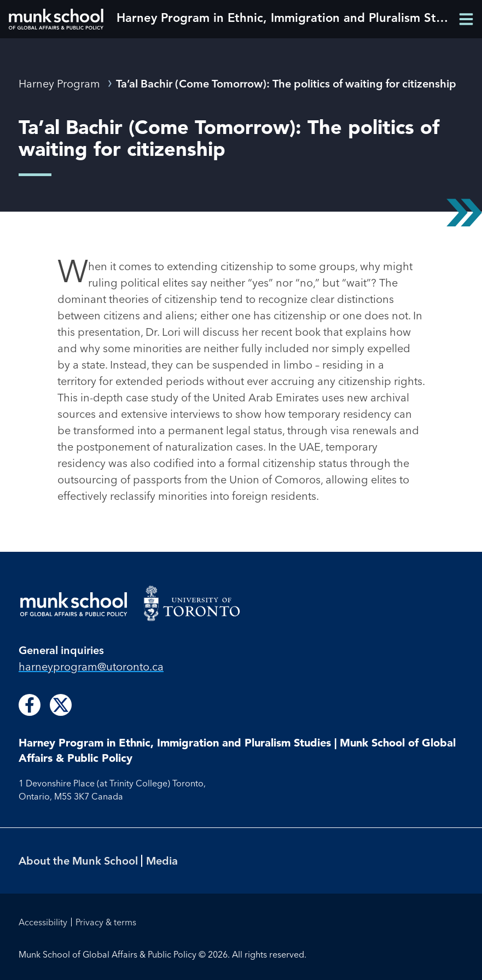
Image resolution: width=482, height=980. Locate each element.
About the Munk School (78, 861)
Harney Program (59, 83)
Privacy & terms (106, 922)
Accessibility (43, 922)
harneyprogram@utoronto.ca (91, 666)
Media (162, 861)
